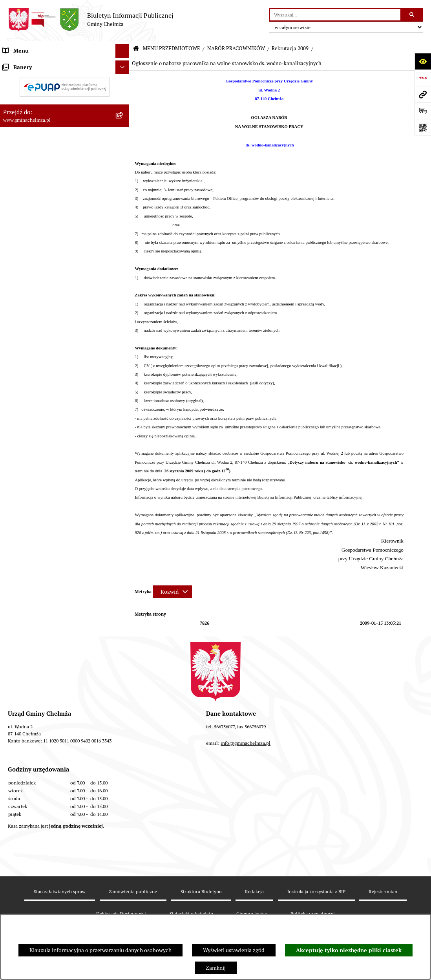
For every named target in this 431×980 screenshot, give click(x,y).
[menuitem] (65, 83)
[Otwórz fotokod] (423, 127)
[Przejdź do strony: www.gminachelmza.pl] (423, 94)
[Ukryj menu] (122, 51)
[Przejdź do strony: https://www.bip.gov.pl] (423, 78)
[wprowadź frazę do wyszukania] (335, 15)
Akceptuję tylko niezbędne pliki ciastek (349, 950)
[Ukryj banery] (122, 646)
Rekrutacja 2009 (290, 48)
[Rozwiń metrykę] (172, 592)
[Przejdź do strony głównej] (91, 20)
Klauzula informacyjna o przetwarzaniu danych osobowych (100, 950)
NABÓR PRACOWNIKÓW (236, 48)
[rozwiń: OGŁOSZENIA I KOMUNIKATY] (124, 83)
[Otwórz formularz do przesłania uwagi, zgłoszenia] (423, 111)
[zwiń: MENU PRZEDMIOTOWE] (124, 65)
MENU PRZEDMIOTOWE (172, 48)
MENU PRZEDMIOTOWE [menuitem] (33, 64)
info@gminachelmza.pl (246, 812)
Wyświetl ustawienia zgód (234, 950)
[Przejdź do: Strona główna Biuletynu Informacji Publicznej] (136, 49)
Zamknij (216, 968)
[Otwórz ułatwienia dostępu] (423, 61)
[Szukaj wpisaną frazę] (412, 15)
